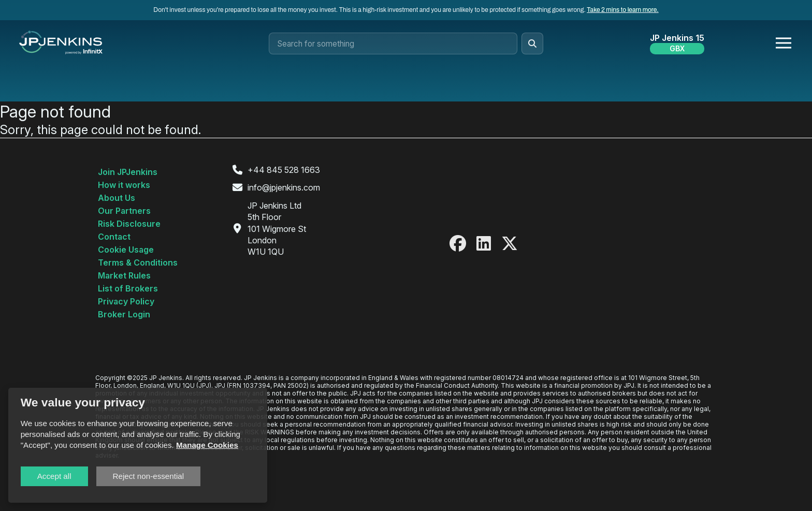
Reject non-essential (149, 476)
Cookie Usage (126, 250)
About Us (117, 198)
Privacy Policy (126, 301)
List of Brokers (128, 288)
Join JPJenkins (128, 172)
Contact (114, 237)
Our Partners (124, 211)
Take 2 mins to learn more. (622, 10)
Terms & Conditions (138, 262)
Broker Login (124, 314)
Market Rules (124, 275)
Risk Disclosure (129, 224)
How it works (124, 185)
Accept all (54, 476)
